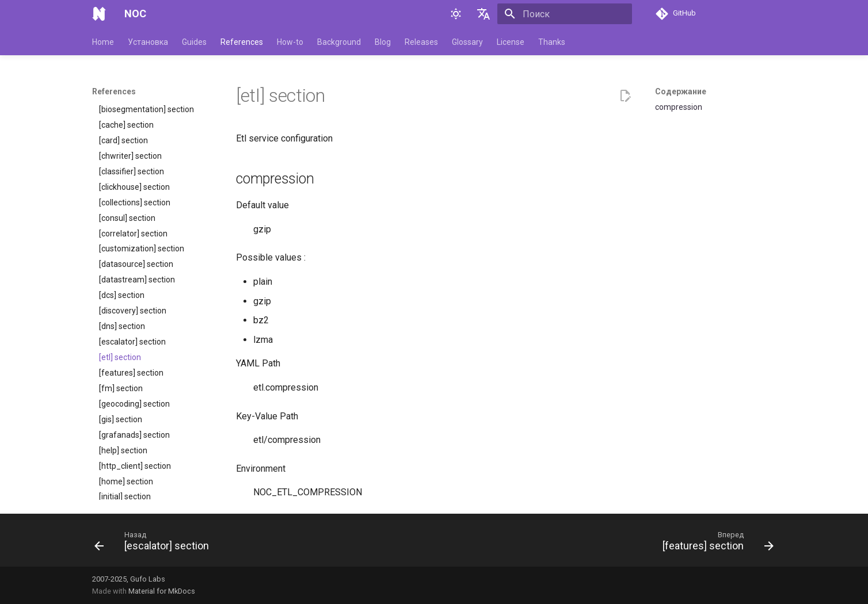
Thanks (552, 42)
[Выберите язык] (484, 14)
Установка (148, 42)
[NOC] (99, 14)
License (511, 42)
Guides (194, 42)
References (242, 42)
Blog (383, 42)
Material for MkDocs (162, 591)
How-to (290, 42)
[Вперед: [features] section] (715, 544)
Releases (421, 42)
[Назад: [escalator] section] (155, 544)
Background (339, 42)
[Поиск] (565, 14)
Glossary (467, 42)
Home (103, 42)
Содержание (681, 91)
